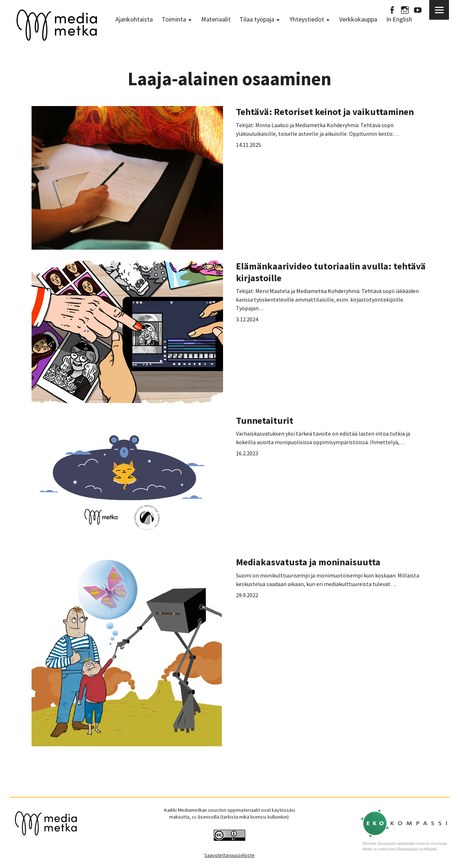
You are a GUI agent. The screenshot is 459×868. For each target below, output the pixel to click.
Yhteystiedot (307, 19)
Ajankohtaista (134, 19)
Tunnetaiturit (265, 420)
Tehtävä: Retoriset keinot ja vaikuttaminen (325, 112)
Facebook (392, 10)
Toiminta (174, 19)
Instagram (405, 10)
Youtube (418, 10)
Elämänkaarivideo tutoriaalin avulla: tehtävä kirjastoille (331, 272)
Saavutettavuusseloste (229, 855)
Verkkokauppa (358, 19)
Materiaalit (216, 19)
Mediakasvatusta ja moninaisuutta (308, 562)
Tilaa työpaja (257, 19)
